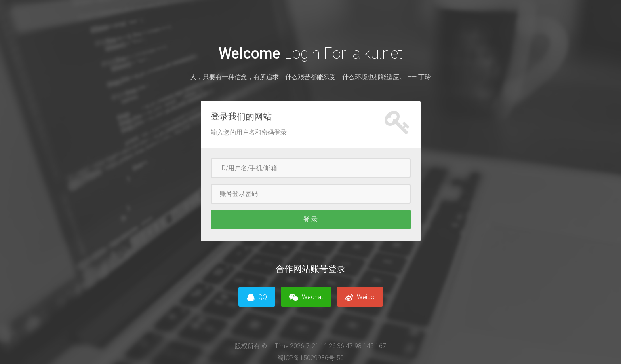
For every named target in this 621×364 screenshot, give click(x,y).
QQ (257, 297)
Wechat (306, 297)
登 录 (310, 219)
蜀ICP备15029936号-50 (310, 358)
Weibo (360, 297)
